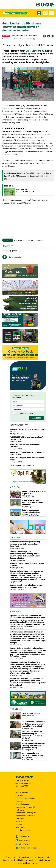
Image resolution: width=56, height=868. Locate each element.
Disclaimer (20, 818)
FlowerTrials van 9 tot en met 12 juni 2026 (34, 493)
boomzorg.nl (8, 860)
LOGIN (8, 240)
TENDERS (15, 537)
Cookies (19, 824)
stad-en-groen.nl (42, 857)
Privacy (19, 821)
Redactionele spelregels (26, 813)
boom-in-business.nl (43, 860)
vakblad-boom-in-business (30, 848)
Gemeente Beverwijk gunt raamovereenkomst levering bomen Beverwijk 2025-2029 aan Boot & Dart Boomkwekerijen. (25, 555)
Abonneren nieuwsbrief (25, 807)
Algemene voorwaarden (26, 816)
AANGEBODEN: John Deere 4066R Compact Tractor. (27, 459)
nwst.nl (35, 863)
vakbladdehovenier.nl (24, 860)
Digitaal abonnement (24, 804)
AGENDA (15, 487)
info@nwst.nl (24, 837)
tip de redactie (15, 257)
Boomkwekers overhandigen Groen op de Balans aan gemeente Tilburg (34, 746)
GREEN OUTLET (19, 425)
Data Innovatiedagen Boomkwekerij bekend (31, 511)
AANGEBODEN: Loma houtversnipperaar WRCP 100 (26, 446)
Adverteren (20, 827)
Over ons (20, 795)
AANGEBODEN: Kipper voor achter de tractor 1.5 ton (28, 431)
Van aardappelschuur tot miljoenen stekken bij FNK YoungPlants (32, 755)
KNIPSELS (15, 611)
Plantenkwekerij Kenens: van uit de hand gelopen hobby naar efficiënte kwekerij (34, 724)
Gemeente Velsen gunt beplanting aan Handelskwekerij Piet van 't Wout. (26, 586)
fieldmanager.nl (12, 857)
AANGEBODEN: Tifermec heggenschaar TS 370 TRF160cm (27, 438)
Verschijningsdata (23, 830)
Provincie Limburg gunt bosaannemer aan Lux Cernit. (27, 564)
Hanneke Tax (8, 39)
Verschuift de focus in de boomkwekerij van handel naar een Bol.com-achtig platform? (32, 735)
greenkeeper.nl (27, 857)
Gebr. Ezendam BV (35, 51)
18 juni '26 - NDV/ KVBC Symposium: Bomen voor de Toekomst (33, 502)
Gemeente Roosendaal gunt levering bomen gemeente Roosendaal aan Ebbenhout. (25, 544)
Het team (20, 810)
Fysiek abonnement (24, 792)
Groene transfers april (31, 713)
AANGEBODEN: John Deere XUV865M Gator (27, 452)
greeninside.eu (24, 863)
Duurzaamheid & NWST (25, 798)
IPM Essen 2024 (22, 189)
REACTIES (8, 246)
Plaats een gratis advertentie (22, 465)
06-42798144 (24, 844)
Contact (19, 801)
